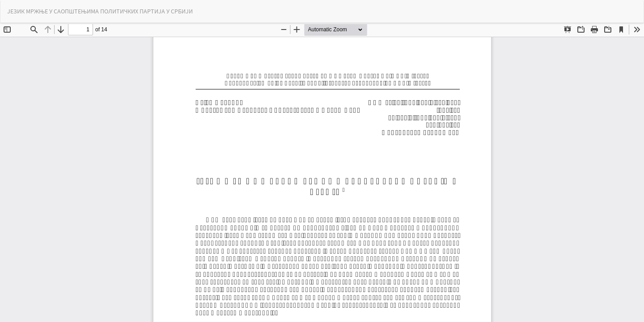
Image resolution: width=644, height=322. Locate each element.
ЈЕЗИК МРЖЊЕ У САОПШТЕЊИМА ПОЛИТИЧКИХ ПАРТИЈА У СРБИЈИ (100, 11)
